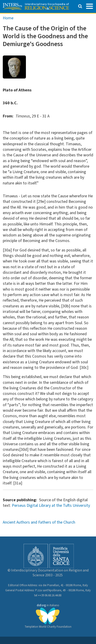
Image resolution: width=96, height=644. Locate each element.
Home (8, 18)
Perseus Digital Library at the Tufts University (51, 506)
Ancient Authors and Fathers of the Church (39, 522)
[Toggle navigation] (90, 6)
